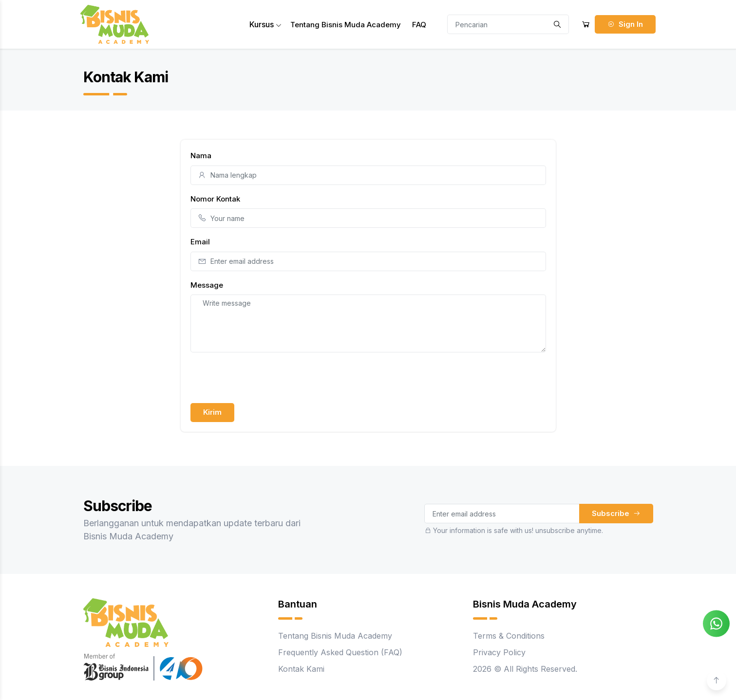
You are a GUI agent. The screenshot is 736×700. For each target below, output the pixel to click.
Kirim (212, 412)
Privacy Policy (499, 652)
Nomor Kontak (215, 199)
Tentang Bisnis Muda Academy (346, 25)
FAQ (419, 25)
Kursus (265, 24)
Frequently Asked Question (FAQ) (340, 652)
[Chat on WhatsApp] (716, 623)
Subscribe (616, 513)
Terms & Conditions (509, 636)
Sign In (625, 24)
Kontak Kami (301, 669)
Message (207, 285)
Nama (201, 156)
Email (200, 242)
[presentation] (264, 379)
